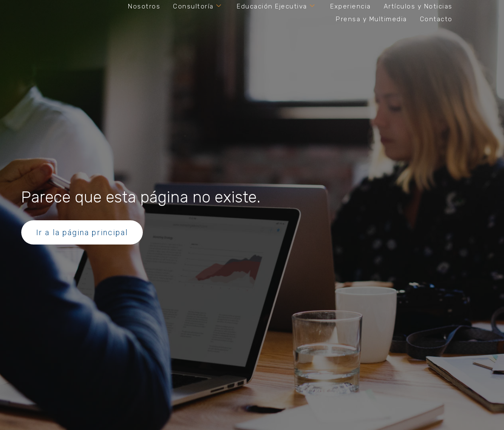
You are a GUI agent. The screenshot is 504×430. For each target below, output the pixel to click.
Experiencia (351, 6)
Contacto (436, 19)
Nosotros (144, 6)
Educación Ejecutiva (276, 6)
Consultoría (197, 6)
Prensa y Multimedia (371, 19)
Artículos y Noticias (418, 6)
